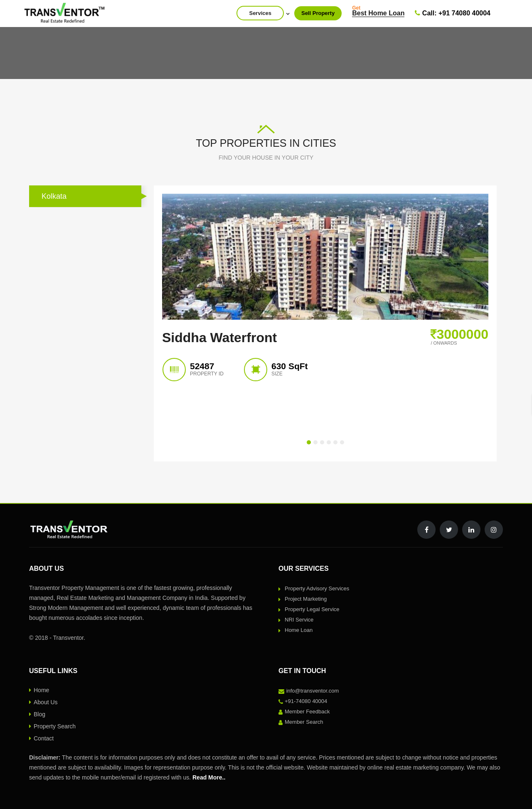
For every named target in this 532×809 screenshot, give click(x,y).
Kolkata (54, 196)
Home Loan (299, 630)
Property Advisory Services (317, 588)
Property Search (55, 726)
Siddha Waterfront (219, 338)
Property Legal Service (312, 609)
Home (41, 690)
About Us (46, 702)
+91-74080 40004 (306, 701)
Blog (39, 714)
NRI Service (299, 620)
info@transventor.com (313, 691)
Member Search (304, 722)
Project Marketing (306, 599)
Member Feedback (307, 712)
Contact (44, 738)
